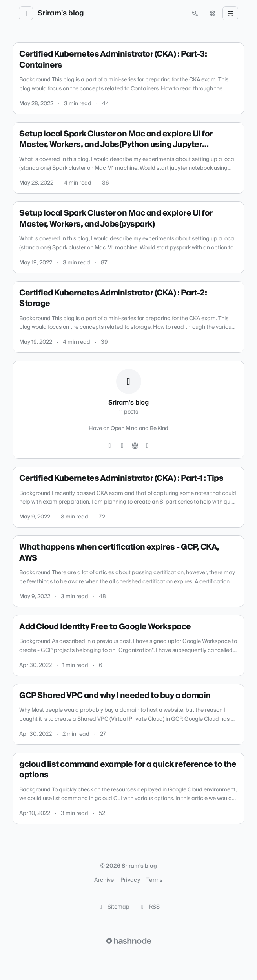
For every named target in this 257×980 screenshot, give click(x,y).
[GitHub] (110, 446)
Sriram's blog (61, 13)
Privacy (130, 880)
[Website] (135, 446)
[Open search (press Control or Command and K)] (195, 13)
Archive (104, 880)
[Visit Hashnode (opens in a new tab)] (129, 941)
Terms (155, 880)
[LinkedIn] (122, 446)
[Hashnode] (148, 446)
